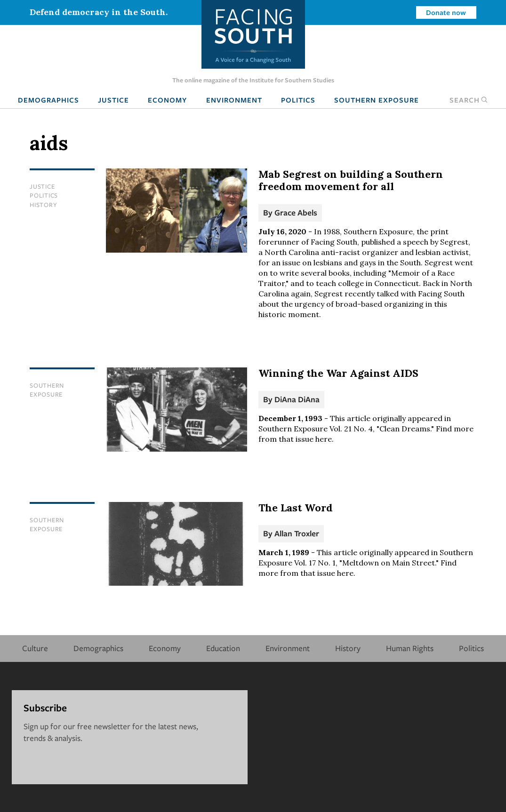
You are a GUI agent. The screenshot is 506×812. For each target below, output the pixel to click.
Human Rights (410, 648)
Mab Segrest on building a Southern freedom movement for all (351, 180)
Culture (35, 648)
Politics (298, 100)
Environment (234, 100)
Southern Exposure (377, 100)
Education (223, 648)
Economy (167, 100)
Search (469, 100)
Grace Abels (296, 212)
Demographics (48, 100)
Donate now (446, 12)
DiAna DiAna (297, 399)
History (43, 205)
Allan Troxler (297, 533)
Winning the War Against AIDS (338, 373)
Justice (113, 100)
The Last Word (296, 508)
